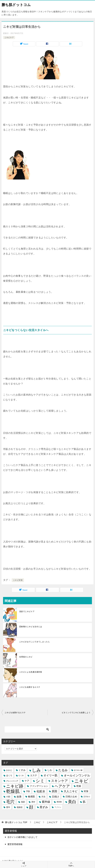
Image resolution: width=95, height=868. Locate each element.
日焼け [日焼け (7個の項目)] (55, 797)
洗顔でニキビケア (27, 611)
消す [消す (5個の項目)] (33, 802)
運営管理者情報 (15, 844)
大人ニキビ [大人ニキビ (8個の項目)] (71, 791)
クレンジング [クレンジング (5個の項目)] (12, 781)
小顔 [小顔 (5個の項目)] (8, 797)
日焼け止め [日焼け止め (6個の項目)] (71, 797)
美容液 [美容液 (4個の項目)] (59, 802)
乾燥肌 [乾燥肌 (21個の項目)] (13, 791)
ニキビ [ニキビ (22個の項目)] (81, 781)
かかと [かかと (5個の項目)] (9, 770)
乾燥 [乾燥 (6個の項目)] (79, 786)
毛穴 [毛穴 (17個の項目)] (10, 802)
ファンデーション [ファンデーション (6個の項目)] (39, 786)
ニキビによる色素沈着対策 (31, 672)
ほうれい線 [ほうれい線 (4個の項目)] (78, 770)
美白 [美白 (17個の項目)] (72, 802)
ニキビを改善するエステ (30, 687)
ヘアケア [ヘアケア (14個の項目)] (62, 786)
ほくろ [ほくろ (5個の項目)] (9, 775)
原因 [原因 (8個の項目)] (54, 791)
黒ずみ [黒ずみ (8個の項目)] (44, 807)
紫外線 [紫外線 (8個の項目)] (46, 802)
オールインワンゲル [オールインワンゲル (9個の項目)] (77, 775)
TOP (16, 822)
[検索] (28, 729)
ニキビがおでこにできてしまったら (34, 642)
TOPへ (71, 864)
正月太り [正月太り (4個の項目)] (87, 797)
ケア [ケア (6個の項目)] (27, 781)
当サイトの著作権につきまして (22, 837)
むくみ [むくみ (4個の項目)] (21, 775)
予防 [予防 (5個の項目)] (28, 791)
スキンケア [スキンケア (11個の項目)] (59, 781)
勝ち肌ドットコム (16, 4)
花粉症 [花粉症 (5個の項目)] (20, 807)
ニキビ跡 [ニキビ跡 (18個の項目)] (15, 786)
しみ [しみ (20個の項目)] (36, 770)
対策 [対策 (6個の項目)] (86, 791)
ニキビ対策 (18, 580)
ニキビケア (9, 38)
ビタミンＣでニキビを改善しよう (76, 713)
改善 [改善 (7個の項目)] (19, 797)
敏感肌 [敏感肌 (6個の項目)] (31, 797)
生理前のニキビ (26, 657)
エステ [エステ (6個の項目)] (34, 775)
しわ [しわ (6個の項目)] (50, 770)
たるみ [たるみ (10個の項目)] (63, 770)
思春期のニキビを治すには (31, 627)
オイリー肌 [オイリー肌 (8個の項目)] (50, 775)
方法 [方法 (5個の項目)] (43, 797)
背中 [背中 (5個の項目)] (8, 807)
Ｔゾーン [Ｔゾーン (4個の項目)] (58, 807)
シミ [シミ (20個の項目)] (40, 781)
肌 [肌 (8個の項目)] (84, 802)
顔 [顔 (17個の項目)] (31, 807)
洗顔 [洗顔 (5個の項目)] (23, 802)
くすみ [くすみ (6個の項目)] (22, 770)
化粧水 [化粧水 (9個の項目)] (41, 791)
